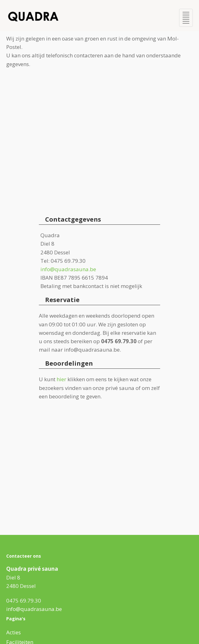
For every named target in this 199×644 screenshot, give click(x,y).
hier (61, 379)
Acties (14, 632)
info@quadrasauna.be (68, 269)
